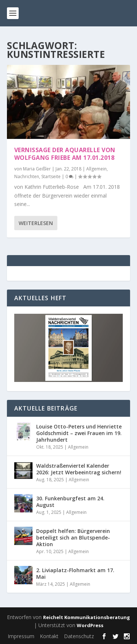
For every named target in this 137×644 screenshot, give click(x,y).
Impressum (21, 636)
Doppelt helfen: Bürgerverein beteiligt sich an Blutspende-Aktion (73, 538)
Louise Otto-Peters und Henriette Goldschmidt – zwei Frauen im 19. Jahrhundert (79, 433)
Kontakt (49, 636)
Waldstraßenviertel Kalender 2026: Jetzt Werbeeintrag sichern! (79, 469)
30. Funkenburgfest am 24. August (70, 502)
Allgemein (96, 169)
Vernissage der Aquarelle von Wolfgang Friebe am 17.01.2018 (65, 154)
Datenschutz (79, 636)
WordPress (90, 625)
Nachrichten (27, 176)
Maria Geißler (37, 169)
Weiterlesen (36, 223)
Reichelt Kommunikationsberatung (87, 617)
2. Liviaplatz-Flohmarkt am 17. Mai (75, 573)
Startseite (51, 176)
